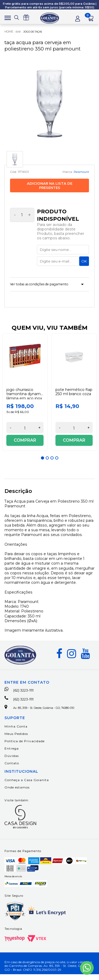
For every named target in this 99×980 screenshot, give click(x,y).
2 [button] (47, 461)
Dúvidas (12, 762)
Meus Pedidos (16, 739)
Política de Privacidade (25, 747)
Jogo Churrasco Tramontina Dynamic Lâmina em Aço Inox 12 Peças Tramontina (25, 400)
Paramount (80, 173)
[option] (25, 396)
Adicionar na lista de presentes (50, 187)
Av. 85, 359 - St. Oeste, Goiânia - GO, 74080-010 (46, 713)
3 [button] (52, 461)
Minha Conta (16, 732)
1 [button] (43, 461)
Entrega (12, 754)
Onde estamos (17, 793)
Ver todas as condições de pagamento (46, 287)
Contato (12, 769)
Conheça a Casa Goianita (27, 786)
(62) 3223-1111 (22, 694)
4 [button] (57, 461)
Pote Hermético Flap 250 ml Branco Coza (74, 395)
